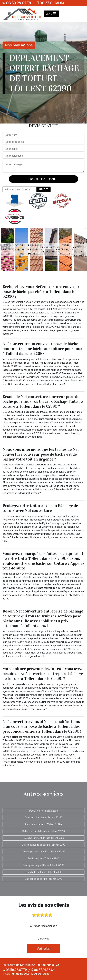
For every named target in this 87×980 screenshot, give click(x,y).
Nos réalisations (19, 45)
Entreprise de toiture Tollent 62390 (44, 879)
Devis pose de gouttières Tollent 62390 (44, 865)
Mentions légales (40, 974)
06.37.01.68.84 (51, 3)
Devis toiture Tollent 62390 (44, 811)
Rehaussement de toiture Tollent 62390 (44, 831)
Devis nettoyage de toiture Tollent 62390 (43, 845)
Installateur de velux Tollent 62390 (43, 824)
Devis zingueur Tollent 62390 (44, 859)
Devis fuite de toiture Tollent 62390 (44, 872)
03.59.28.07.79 (17, 3)
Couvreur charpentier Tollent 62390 (43, 818)
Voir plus (44, 949)
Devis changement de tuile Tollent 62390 (44, 838)
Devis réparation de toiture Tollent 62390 (44, 852)
